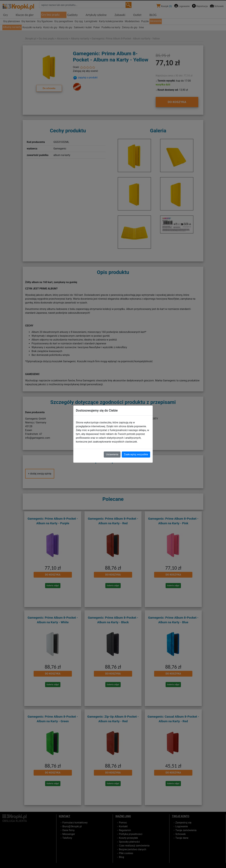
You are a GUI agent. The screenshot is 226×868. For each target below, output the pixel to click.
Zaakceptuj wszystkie (136, 454)
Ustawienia (112, 454)
